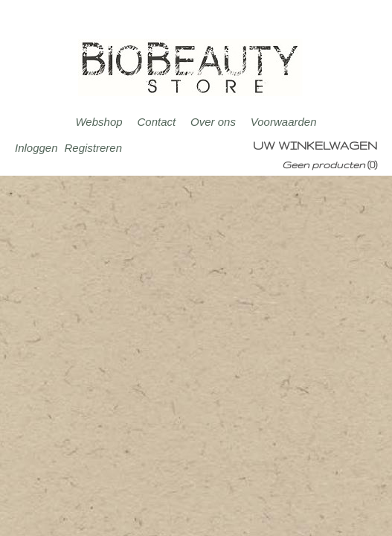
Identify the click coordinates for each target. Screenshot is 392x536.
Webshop (99, 122)
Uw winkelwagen (315, 146)
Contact (156, 122)
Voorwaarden (284, 122)
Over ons (213, 122)
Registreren (93, 148)
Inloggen (36, 148)
